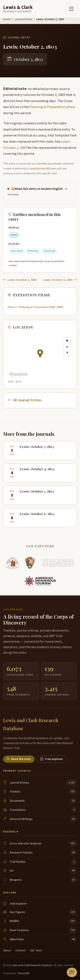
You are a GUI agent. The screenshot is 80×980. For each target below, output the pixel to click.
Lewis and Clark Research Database (32, 965)
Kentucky (33, 251)
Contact (20, 950)
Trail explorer (52, 759)
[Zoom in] (67, 341)
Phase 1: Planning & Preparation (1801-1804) (35, 307)
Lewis (14, 235)
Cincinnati (49, 251)
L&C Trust (36, 950)
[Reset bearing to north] (67, 353)
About (7, 950)
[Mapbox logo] (18, 374)
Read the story (19, 759)
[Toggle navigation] (71, 9)
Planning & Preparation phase (52, 107)
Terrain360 (23, 973)
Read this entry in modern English (38, 191)
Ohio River (17, 251)
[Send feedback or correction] (72, 972)
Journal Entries (23, 19)
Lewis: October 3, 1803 (60, 280)
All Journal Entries (25, 400)
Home (7, 19)
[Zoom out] (67, 347)
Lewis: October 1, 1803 (20, 280)
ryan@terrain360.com (42, 168)
